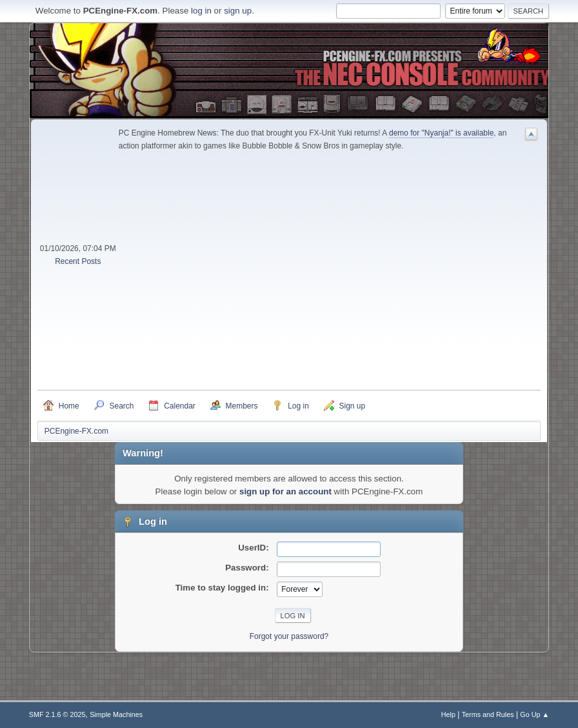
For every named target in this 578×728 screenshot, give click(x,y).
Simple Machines (116, 714)
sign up (238, 11)
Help (448, 714)
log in (201, 11)
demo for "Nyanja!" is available (441, 133)
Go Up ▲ (534, 714)
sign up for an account (285, 491)
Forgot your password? (289, 636)
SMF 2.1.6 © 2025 (57, 714)
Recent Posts (78, 261)
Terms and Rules (488, 714)
